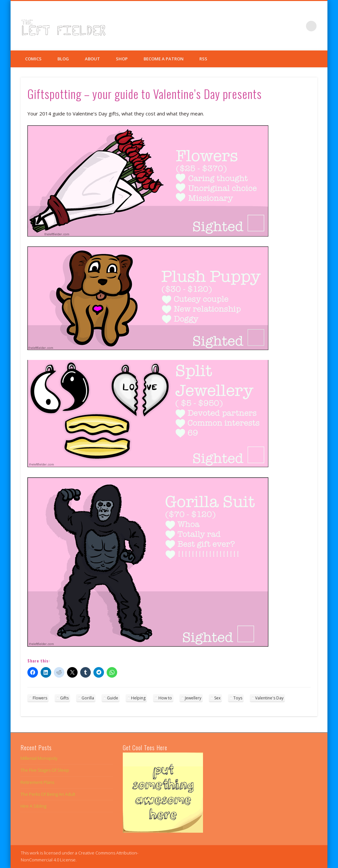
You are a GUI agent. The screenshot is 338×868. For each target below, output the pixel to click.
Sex (217, 698)
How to (165, 698)
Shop (122, 59)
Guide (113, 698)
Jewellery (193, 698)
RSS (203, 59)
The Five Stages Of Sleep (45, 770)
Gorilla (88, 698)
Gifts (64, 698)
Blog (63, 59)
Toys (238, 698)
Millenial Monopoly (39, 758)
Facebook (271, 26)
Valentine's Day (269, 698)
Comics (33, 59)
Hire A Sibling (33, 806)
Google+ (298, 26)
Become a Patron (164, 59)
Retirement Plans (37, 782)
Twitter (284, 26)
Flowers (40, 698)
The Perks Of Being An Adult (48, 794)
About (92, 59)
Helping (138, 698)
